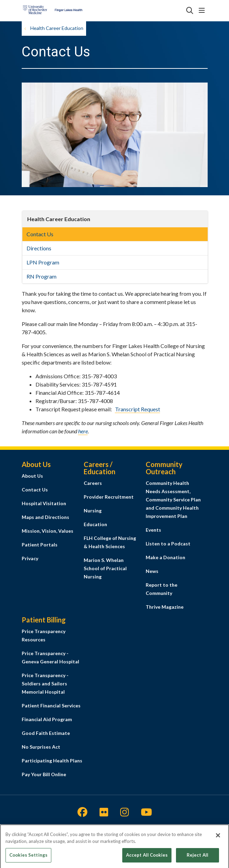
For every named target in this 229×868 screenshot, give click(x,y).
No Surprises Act (41, 747)
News (152, 571)
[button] (203, 11)
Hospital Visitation (44, 503)
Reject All (197, 857)
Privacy (30, 558)
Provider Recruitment (109, 497)
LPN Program (43, 262)
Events (153, 530)
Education (95, 524)
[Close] (218, 838)
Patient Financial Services (51, 706)
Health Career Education (59, 219)
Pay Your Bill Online (44, 774)
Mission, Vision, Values (48, 531)
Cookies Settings (28, 857)
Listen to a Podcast (168, 544)
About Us (32, 476)
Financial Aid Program (47, 719)
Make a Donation (165, 557)
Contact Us (40, 234)
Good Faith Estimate (46, 733)
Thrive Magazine (165, 607)
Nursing (93, 511)
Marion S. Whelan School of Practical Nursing (105, 568)
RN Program (41, 276)
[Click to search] (190, 11)
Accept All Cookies (147, 857)
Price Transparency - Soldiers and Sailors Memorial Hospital (45, 683)
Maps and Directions (45, 517)
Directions (39, 248)
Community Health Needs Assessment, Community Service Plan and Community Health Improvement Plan (173, 500)
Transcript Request (138, 409)
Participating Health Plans (52, 761)
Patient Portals (40, 545)
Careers (93, 483)
